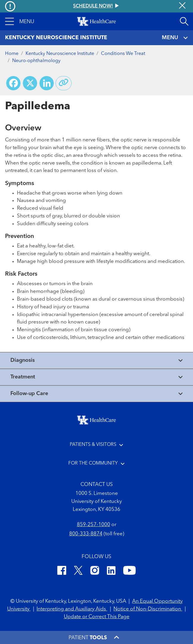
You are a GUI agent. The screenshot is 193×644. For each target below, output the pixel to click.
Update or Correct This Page (97, 617)
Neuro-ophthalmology (36, 61)
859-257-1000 (94, 525)
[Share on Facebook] (13, 83)
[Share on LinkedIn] (47, 83)
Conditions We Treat (123, 54)
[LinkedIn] (111, 572)
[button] (20, 21)
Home (12, 54)
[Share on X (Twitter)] (30, 83)
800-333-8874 (86, 534)
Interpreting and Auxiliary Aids (72, 609)
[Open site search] (184, 21)
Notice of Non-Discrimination (148, 609)
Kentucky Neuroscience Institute (60, 54)
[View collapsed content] (96, 360)
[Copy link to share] (64, 83)
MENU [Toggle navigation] (175, 38)
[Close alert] (182, 6)
